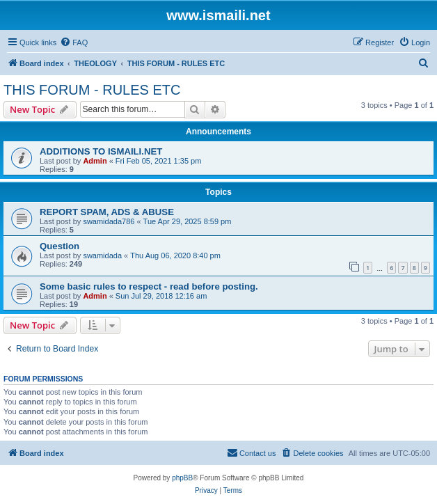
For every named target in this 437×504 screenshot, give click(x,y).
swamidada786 (109, 221)
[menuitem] (74, 42)
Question (59, 246)
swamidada (102, 255)
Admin (95, 161)
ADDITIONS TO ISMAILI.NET (101, 151)
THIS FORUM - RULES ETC (92, 90)
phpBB (182, 478)
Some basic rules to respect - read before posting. (149, 286)
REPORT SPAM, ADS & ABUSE (107, 212)
